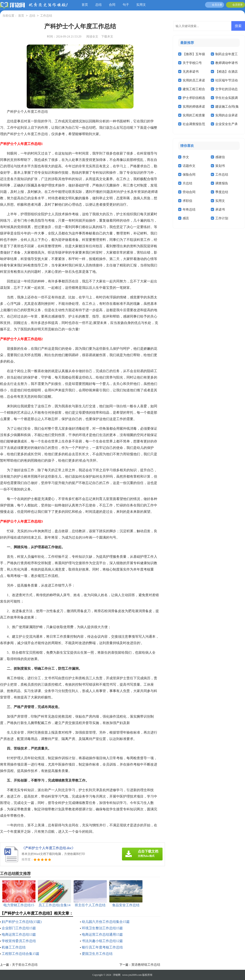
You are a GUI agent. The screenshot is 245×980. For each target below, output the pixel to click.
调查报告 (222, 183)
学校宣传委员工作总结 (19, 941)
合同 (112, 5)
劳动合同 (189, 192)
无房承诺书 (191, 72)
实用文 (141, 5)
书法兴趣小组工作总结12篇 (102, 941)
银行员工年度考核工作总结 (102, 947)
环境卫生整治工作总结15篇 (102, 928)
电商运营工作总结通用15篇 (102, 934)
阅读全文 (92, 37)
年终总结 (189, 210)
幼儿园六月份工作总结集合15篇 (106, 922)
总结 (98, 5)
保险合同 (189, 175)
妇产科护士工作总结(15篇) (22, 922)
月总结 (187, 183)
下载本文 (107, 37)
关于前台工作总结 (25, 965)
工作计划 (222, 218)
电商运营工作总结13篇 (19, 934)
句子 (126, 5)
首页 (85, 5)
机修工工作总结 (14, 947)
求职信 (187, 201)
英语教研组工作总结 (146, 965)
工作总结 (46, 16)
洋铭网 (117, 975)
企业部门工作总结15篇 (19, 928)
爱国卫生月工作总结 (97, 954)
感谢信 (220, 157)
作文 (186, 157)
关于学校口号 (192, 63)
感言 (186, 218)
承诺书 (220, 210)
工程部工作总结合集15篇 (21, 954)
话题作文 (189, 166)
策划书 (220, 166)
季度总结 (222, 192)
